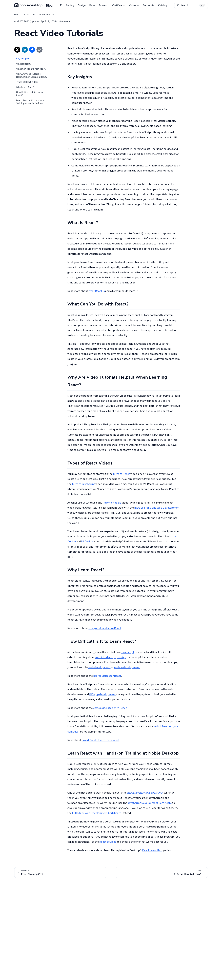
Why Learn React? (25, 87)
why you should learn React (105, 628)
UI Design (87, 542)
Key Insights (23, 59)
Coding (70, 5)
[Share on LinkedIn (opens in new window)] (25, 50)
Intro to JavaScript (84, 484)
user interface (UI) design (111, 657)
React (26, 14)
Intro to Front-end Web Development (157, 508)
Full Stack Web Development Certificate (97, 813)
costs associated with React (110, 708)
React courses (108, 842)
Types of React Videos (27, 82)
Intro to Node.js (112, 503)
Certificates (119, 5)
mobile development (127, 667)
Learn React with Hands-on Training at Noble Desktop (30, 102)
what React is (97, 291)
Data (92, 5)
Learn (17, 14)
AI (61, 5)
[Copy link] (39, 50)
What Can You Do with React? (31, 69)
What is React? (24, 64)
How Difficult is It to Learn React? (30, 94)
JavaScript (128, 652)
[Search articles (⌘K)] (191, 5)
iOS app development (103, 694)
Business (104, 5)
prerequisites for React (107, 676)
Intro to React (122, 474)
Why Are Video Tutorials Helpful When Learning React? (32, 75)
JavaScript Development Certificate (150, 803)
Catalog (163, 5)
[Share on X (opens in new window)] (17, 50)
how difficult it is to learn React (101, 740)
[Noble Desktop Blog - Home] (33, 5)
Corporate (149, 5)
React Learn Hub (152, 850)
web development (99, 667)
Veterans (134, 5)
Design (82, 5)
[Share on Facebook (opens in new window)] (32, 50)
